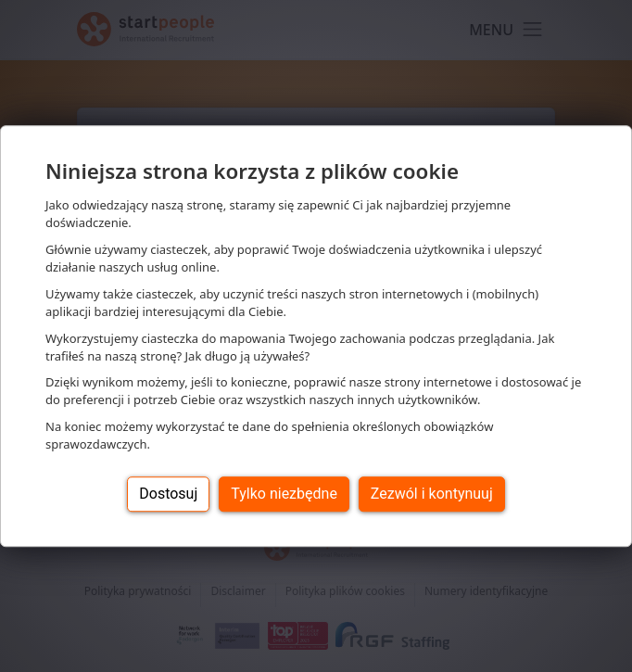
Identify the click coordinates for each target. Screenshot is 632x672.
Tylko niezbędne (284, 494)
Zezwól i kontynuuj (432, 494)
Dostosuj (168, 494)
